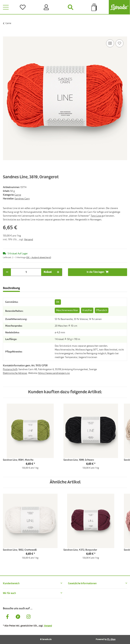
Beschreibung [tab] (11, 288)
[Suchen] (71, 7)
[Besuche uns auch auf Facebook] (7, 617)
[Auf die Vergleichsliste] (110, 43)
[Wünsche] (23, 7)
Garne (18, 195)
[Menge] (26, 272)
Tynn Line (96, 216)
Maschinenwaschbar (67, 310)
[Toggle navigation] (6, 7)
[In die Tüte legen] (6, 35)
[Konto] (47, 7)
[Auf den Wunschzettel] (119, 43)
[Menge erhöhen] (58, 272)
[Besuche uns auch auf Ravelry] (18, 617)
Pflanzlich (102, 310)
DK (58, 302)
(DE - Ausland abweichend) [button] (39, 258)
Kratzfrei (87, 310)
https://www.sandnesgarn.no (54, 373)
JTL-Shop (111, 639)
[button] (33, 584)
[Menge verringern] (7, 272)
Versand (29, 240)
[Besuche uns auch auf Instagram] (28, 617)
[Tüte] (94, 7)
